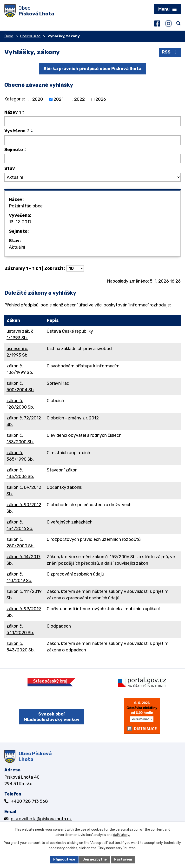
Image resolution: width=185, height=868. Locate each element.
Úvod (9, 36)
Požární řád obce (26, 206)
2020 (38, 99)
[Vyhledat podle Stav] (92, 177)
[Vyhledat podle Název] (92, 121)
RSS (170, 52)
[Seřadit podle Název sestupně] (24, 113)
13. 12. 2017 (20, 222)
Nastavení (123, 859)
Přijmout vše (64, 859)
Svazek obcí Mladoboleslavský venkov (52, 717)
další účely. (122, 835)
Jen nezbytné (95, 859)
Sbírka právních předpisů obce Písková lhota (92, 69)
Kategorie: (15, 99)
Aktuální (17, 247)
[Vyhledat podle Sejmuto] (92, 159)
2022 (79, 99)
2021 (58, 99)
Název (13, 112)
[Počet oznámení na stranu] (75, 268)
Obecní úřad (30, 36)
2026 (101, 99)
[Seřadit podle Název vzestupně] (24, 111)
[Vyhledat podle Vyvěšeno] (92, 140)
